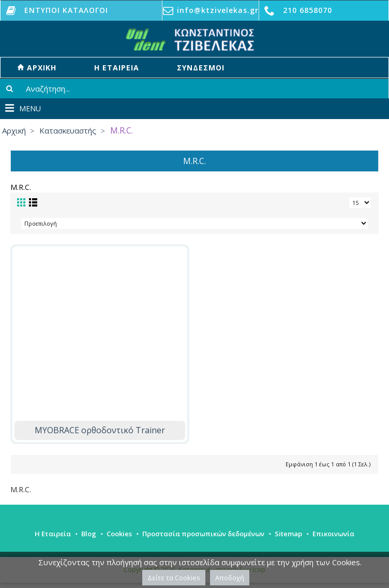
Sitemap (288, 534)
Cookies (119, 534)
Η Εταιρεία (53, 534)
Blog (89, 534)
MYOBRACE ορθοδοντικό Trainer (100, 430)
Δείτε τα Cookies (174, 578)
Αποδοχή (230, 578)
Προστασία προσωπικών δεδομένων (203, 534)
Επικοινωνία (333, 534)
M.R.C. (21, 489)
